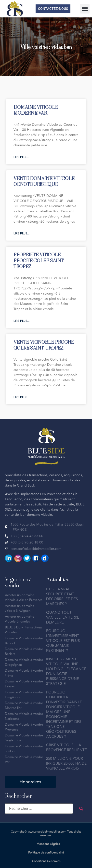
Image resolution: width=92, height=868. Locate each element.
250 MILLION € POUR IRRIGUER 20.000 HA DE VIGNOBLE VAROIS (66, 764)
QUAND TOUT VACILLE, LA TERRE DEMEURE (63, 617)
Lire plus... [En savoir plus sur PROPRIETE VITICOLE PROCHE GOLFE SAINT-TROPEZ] (21, 321)
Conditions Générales (46, 861)
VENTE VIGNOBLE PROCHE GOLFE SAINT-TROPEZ (44, 345)
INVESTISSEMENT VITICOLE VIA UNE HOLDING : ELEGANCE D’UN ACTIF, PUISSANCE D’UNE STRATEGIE (66, 671)
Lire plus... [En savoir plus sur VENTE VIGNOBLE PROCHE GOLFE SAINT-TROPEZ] (21, 397)
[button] (85, 9)
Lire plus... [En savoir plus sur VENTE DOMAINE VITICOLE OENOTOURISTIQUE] (21, 233)
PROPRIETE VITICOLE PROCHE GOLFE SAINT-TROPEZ (39, 260)
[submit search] (81, 809)
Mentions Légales (48, 844)
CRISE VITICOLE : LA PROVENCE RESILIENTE (66, 748)
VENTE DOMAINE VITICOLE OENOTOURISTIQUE (44, 181)
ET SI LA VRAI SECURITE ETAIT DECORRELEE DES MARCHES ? (62, 597)
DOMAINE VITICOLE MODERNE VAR (36, 110)
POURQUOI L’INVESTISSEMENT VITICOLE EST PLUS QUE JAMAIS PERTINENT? (63, 641)
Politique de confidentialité (46, 853)
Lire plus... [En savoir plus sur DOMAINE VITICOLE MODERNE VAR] (21, 157)
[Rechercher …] (39, 809)
